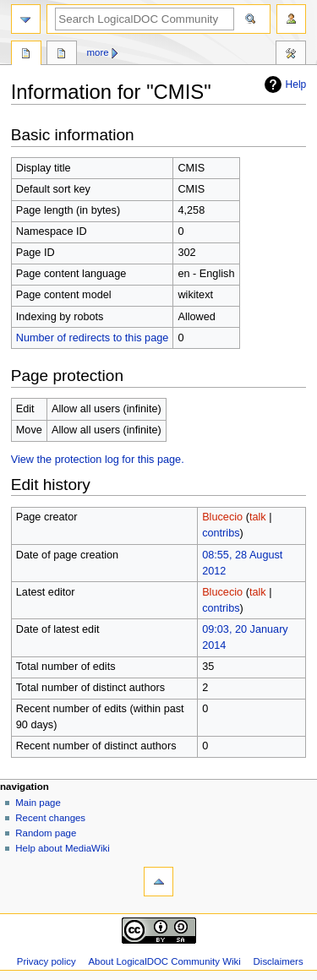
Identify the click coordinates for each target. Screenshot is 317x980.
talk (258, 517)
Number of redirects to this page (93, 338)
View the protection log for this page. (98, 460)
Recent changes (50, 818)
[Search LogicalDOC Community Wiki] (145, 19)
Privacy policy (46, 961)
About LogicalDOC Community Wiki (164, 961)
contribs (221, 533)
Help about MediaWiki (62, 848)
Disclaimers (279, 961)
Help (284, 84)
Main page (38, 803)
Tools (291, 55)
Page (26, 55)
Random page (46, 833)
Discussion (62, 55)
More (98, 52)
